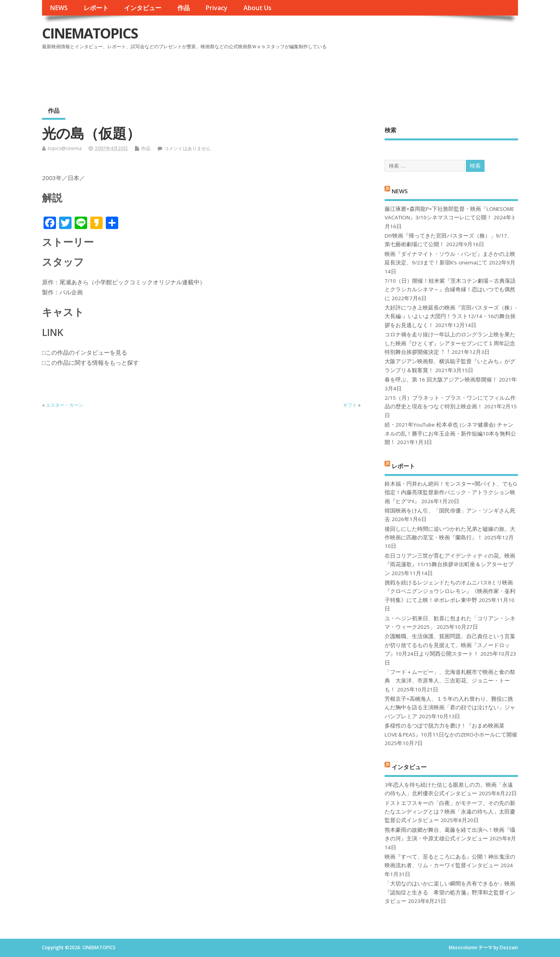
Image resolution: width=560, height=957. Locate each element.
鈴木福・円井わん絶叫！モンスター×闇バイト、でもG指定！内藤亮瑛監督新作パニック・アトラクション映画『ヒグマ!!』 (451, 492)
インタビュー (143, 8)
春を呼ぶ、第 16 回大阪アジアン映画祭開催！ (441, 380)
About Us (257, 8)
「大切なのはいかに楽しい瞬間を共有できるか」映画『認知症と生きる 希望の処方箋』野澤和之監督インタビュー (450, 892)
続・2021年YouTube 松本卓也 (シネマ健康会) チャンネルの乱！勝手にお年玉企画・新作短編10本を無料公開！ (450, 433)
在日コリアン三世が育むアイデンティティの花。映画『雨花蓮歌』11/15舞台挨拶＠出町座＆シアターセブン (450, 564)
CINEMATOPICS (90, 33)
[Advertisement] (370, 73)
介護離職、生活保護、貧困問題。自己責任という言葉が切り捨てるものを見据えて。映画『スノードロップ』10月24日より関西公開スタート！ (450, 645)
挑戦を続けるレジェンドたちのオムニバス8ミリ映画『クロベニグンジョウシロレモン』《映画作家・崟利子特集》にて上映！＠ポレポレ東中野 (450, 591)
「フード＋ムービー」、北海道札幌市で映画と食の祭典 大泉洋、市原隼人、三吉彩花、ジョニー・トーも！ (450, 681)
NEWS (59, 8)
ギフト (350, 405)
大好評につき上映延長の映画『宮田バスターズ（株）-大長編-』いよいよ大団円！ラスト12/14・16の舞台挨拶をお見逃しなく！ (451, 316)
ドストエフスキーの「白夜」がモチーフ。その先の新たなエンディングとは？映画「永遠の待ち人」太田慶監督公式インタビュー (450, 812)
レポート (96, 8)
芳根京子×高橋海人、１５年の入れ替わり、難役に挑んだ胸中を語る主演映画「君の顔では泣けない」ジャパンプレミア (450, 708)
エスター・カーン (65, 405)
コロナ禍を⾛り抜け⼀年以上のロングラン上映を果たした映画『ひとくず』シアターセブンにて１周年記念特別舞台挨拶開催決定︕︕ (450, 343)
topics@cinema (65, 148)
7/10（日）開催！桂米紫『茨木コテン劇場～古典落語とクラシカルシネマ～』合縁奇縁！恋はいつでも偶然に (450, 290)
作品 (184, 8)
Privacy (216, 8)
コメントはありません (187, 148)
